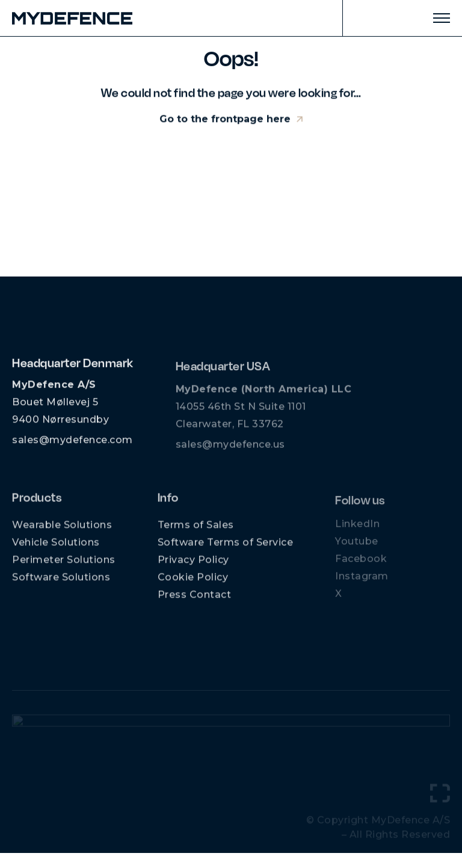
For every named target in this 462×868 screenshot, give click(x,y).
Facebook (361, 564)
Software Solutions (61, 583)
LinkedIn (357, 529)
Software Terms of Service (226, 548)
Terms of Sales (196, 530)
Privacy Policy (193, 565)
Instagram (362, 581)
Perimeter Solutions (64, 565)
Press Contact (195, 600)
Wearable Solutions (62, 530)
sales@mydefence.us (230, 451)
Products (37, 503)
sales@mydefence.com (72, 444)
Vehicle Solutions (56, 548)
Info (168, 503)
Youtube (357, 546)
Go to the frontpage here (225, 121)
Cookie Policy (193, 583)
